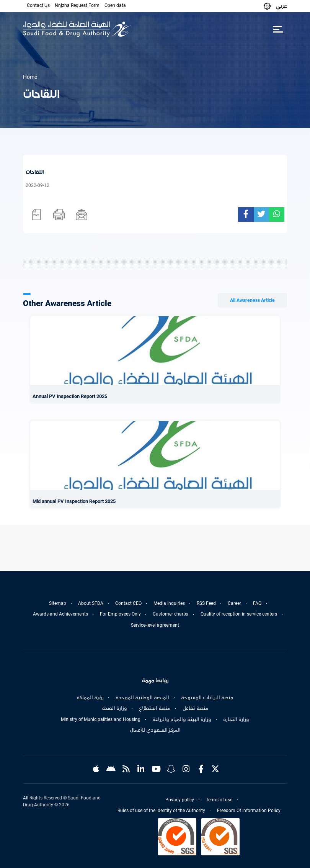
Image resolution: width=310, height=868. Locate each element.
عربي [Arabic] (281, 6)
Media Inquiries (169, 603)
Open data (115, 5)
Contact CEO (128, 603)
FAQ (257, 603)
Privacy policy (180, 800)
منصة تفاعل (196, 708)
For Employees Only (120, 614)
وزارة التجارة (236, 719)
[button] (267, 6)
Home (30, 77)
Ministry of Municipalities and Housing (101, 719)
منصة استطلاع (155, 708)
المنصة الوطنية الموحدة (142, 698)
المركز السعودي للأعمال (155, 730)
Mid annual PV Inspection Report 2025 (74, 501)
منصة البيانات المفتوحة (207, 698)
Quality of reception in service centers (239, 614)
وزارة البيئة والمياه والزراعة (182, 719)
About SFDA (91, 603)
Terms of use (219, 800)
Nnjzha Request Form (77, 5)
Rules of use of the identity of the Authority (161, 811)
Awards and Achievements (60, 614)
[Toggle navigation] (278, 29)
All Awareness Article (252, 300)
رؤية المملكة (90, 698)
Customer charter (171, 614)
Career (234, 603)
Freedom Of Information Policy (249, 811)
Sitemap (58, 603)
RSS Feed (206, 603)
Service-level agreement (155, 625)
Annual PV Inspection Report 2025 (70, 396)
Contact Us (38, 5)
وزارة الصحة (114, 708)
